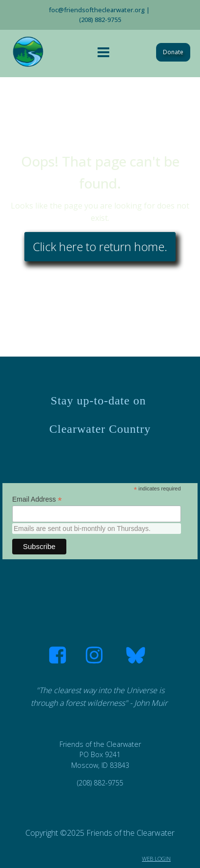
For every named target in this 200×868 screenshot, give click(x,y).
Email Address (37, 499)
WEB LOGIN (156, 858)
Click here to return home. (100, 246)
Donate (173, 52)
